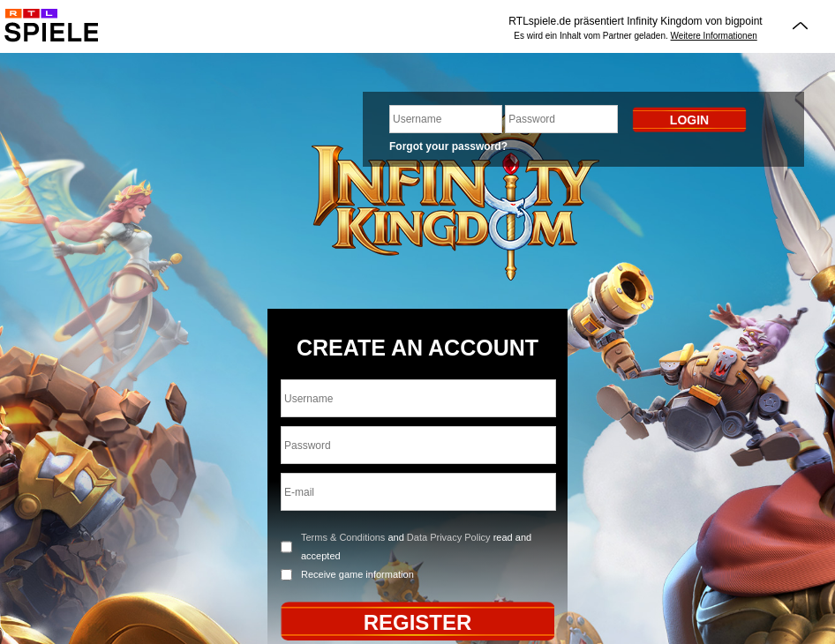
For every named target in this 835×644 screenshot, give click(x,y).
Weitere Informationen (714, 36)
